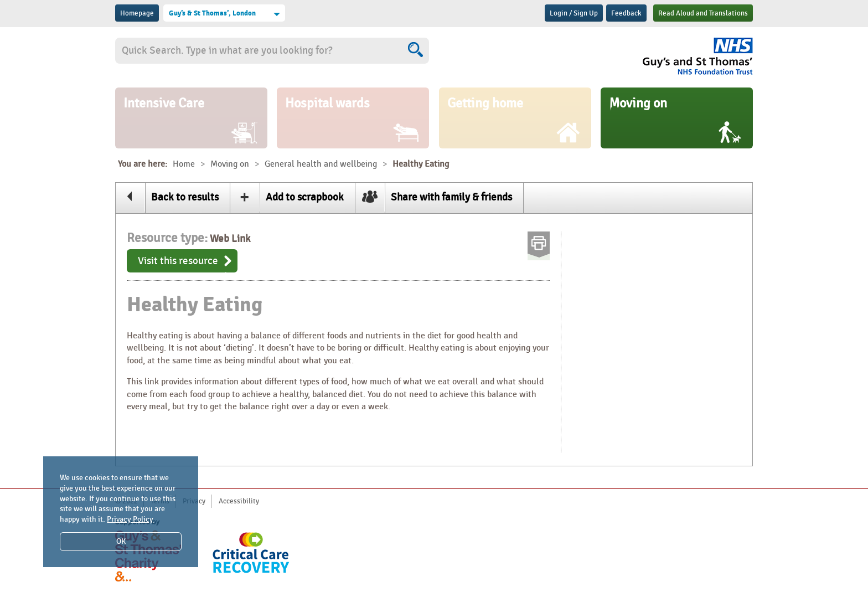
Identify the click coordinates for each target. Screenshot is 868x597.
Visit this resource (178, 261)
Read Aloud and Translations (703, 13)
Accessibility (239, 501)
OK (121, 541)
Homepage (137, 13)
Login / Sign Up (574, 13)
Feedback (626, 13)
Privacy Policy (130, 519)
